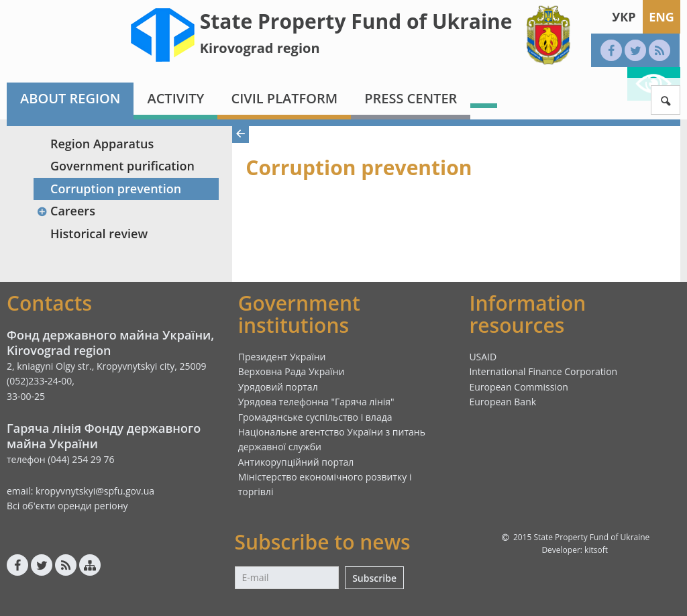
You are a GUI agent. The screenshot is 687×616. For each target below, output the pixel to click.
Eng (662, 17)
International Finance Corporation (543, 371)
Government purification (122, 166)
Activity (175, 98)
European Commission (519, 387)
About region (70, 98)
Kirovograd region (260, 48)
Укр (624, 17)
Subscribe (374, 578)
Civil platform (284, 98)
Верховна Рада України (292, 371)
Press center (411, 98)
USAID (483, 357)
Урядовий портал (278, 387)
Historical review (99, 234)
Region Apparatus (102, 144)
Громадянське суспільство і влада (315, 417)
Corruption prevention (116, 189)
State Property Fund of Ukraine (356, 21)
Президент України (282, 357)
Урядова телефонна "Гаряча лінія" (316, 402)
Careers (66, 211)
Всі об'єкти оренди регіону (67, 506)
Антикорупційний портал (296, 462)
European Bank (503, 402)
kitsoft (596, 550)
